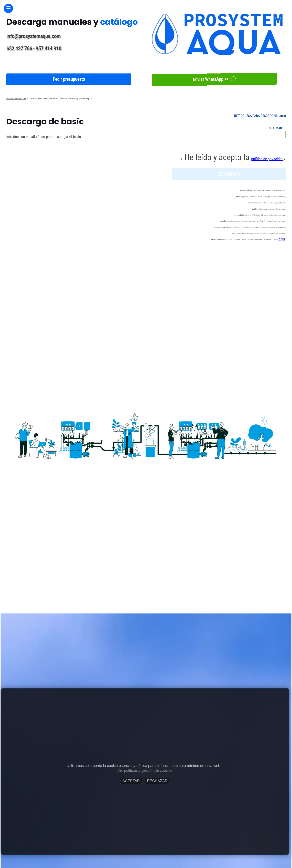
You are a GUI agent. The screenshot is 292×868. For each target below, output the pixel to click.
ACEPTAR (131, 781)
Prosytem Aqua (16, 98)
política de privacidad (267, 159)
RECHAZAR (157, 781)
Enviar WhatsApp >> (214, 79)
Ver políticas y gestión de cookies (145, 770)
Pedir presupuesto (69, 79)
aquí (282, 239)
